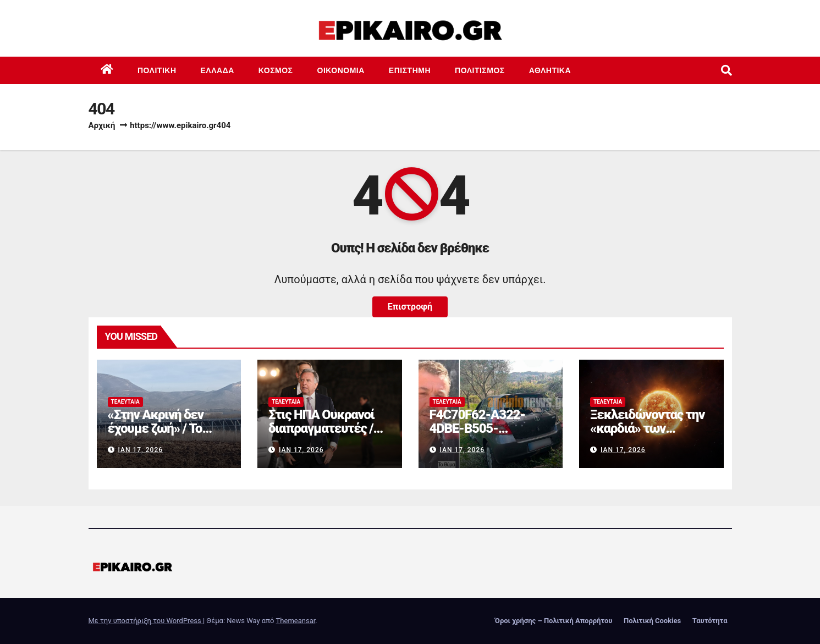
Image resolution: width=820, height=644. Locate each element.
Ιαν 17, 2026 (140, 450)
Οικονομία (341, 70)
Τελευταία (125, 402)
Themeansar (296, 621)
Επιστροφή (410, 307)
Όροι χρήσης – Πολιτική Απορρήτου (554, 621)
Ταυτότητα (710, 621)
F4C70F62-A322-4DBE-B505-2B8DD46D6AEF (477, 428)
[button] (727, 70)
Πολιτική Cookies (652, 621)
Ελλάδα (218, 70)
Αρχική (102, 125)
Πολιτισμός (480, 70)
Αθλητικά (550, 70)
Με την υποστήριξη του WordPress (146, 621)
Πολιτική (157, 70)
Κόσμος (276, 70)
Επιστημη (410, 70)
